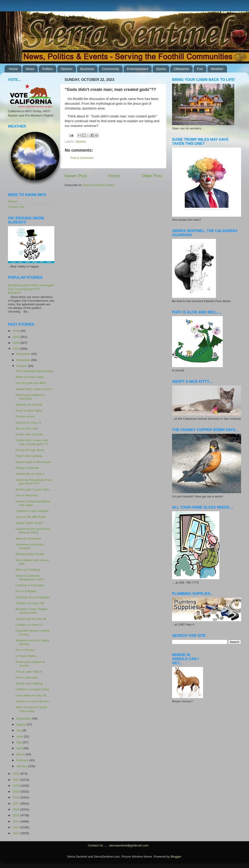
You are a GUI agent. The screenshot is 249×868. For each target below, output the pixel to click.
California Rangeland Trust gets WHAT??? (34, 482)
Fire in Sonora (25, 650)
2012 (17, 833)
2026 (17, 331)
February (23, 760)
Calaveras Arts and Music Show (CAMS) (33, 531)
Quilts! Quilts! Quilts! (29, 523)
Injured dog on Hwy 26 (31, 619)
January (22, 766)
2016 (17, 809)
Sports (161, 69)
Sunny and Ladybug (29, 683)
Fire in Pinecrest (27, 495)
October (22, 366)
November (24, 360)
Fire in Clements (27, 678)
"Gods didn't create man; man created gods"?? (32, 442)
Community (110, 69)
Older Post (152, 176)
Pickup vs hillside (27, 468)
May (20, 742)
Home (13, 69)
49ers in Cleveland (28, 539)
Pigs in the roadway (29, 456)
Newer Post (76, 176)
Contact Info (16, 207)
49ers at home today (30, 377)
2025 (17, 337)
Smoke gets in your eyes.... (34, 489)
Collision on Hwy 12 (29, 625)
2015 (17, 815)
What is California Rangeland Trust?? (30, 578)
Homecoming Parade (30, 554)
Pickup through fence (30, 450)
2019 (17, 792)
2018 (17, 797)
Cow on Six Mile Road (31, 517)
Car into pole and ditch (31, 383)
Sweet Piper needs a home (34, 389)
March (21, 754)
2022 (17, 774)
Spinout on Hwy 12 (28, 423)
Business (87, 69)
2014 (17, 821)
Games (13, 201)
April (20, 748)
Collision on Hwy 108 (30, 603)
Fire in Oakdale (26, 591)
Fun (200, 69)
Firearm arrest (25, 416)
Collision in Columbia (30, 585)
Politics (48, 69)
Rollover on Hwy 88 (29, 405)
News (30, 69)
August (22, 724)
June (20, 736)
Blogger (176, 857)
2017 (17, 804)
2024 (17, 343)
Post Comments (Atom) (99, 185)
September (24, 719)
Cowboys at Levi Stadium (33, 597)
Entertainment (138, 69)
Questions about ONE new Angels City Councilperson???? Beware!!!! (31, 289)
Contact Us (95, 845)
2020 (17, 786)
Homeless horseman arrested (30, 546)
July (19, 730)
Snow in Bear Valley (29, 411)
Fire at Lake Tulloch (29, 672)
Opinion (67, 69)
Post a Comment (82, 158)
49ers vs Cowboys (28, 570)
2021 (17, 780)
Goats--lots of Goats (29, 434)
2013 (17, 827)
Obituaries (181, 69)
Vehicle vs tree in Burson (32, 701)
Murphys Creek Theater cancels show (32, 611)
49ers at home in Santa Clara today (31, 709)
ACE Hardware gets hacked (35, 371)
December (24, 354)
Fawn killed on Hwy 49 (31, 695)
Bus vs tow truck (27, 428)
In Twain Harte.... (27, 656)
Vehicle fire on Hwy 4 (30, 474)
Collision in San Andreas (32, 511)
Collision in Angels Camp (32, 689)
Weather (217, 69)
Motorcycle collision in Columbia (30, 397)
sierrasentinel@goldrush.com (129, 845)
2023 (17, 349)
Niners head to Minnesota (33, 462)
